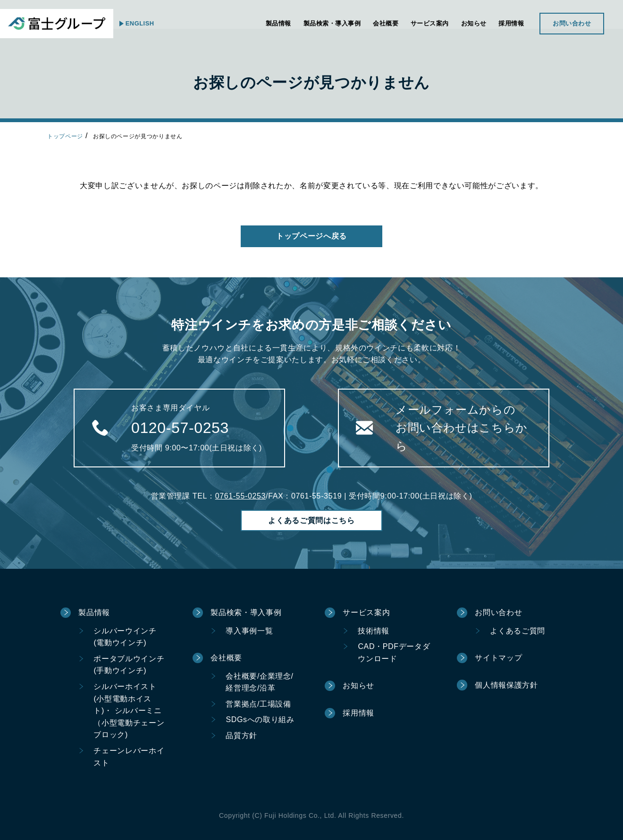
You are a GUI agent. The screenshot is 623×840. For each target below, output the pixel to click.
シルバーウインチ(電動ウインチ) (125, 637)
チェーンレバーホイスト (129, 757)
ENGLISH (146, 23)
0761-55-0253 (240, 496)
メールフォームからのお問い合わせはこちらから (462, 428)
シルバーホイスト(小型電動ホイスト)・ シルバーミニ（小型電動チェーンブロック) (129, 711)
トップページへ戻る (311, 236)
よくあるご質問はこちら (311, 520)
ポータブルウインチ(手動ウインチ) (129, 665)
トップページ (65, 136)
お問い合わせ (564, 23)
